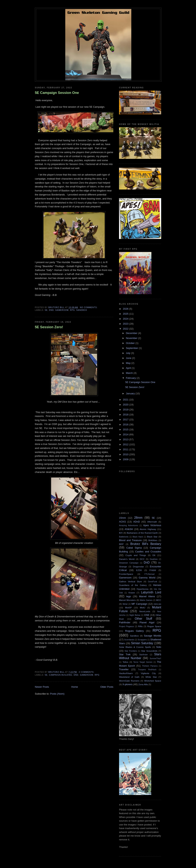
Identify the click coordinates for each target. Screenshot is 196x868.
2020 (126, 405)
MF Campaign (139, 604)
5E (46, 310)
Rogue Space (154, 626)
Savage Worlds (152, 636)
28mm (138, 518)
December (132, 333)
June (129, 358)
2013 (126, 439)
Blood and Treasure (130, 540)
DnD (51, 310)
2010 (126, 454)
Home (75, 687)
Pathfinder (125, 622)
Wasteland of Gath (129, 677)
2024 (126, 319)
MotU (143, 608)
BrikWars (153, 540)
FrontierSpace (126, 574)
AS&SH (129, 529)
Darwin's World (127, 559)
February (131, 378)
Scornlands (129, 640)
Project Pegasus (126, 626)
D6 (154, 555)
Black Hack (138, 537)
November (132, 338)
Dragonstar (138, 566)
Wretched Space (153, 681)
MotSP (128, 608)
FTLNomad (149, 574)
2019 (126, 410)
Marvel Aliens (147, 596)
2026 (126, 309)
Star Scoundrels (149, 651)
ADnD (137, 522)
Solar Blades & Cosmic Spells (135, 647)
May (129, 363)
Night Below (135, 615)
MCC (159, 600)
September (132, 348)
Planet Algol (147, 622)
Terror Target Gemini (143, 662)
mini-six (157, 604)
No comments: (89, 307)
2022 (126, 329)
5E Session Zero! (49, 327)
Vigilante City (148, 673)
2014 (126, 434)
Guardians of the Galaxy (133, 585)
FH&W (153, 570)
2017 (126, 420)
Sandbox (82, 310)
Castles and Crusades (148, 552)
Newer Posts (42, 687)
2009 (126, 459)
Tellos (125, 662)
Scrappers (142, 640)
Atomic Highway (148, 529)
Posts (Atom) (57, 694)
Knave (132, 593)
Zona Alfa (143, 684)
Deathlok (154, 559)
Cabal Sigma (134, 548)
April (129, 368)
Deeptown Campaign (129, 563)
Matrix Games (146, 600)
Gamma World (147, 578)
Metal (125, 604)
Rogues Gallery (134, 631)
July (129, 353)
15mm (122, 518)
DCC (142, 559)
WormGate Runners (129, 681)
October (131, 343)
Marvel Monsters (127, 600)
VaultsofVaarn (126, 673)
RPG (72, 310)
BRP (121, 544)
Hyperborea (143, 589)
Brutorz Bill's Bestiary (146, 544)
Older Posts (107, 687)
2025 (126, 314)
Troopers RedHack (147, 670)
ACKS (122, 522)
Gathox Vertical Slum (131, 581)
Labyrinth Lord (151, 592)
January (131, 393)
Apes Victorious (152, 525)
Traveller (124, 669)
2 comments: (87, 672)
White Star (151, 677)
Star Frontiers (131, 651)
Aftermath (152, 522)
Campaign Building (61, 675)
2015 (126, 429)
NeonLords (145, 611)
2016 (126, 425)
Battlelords (124, 537)
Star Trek (125, 654)
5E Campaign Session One (57, 93)
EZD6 (139, 570)
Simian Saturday (142, 643)
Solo (159, 647)
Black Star (152, 537)
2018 (126, 415)
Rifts (140, 626)
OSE (147, 615)
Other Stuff (143, 619)
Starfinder (143, 655)
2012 (126, 444)
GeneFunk (153, 582)
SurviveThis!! (155, 658)
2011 (126, 449)
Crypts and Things (136, 555)
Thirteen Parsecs (150, 666)
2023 (126, 324)
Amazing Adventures (129, 525)
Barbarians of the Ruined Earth (142, 533)
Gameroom (62, 310)
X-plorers (128, 684)
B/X (121, 533)
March (130, 373)
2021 (126, 400)
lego (129, 596)
